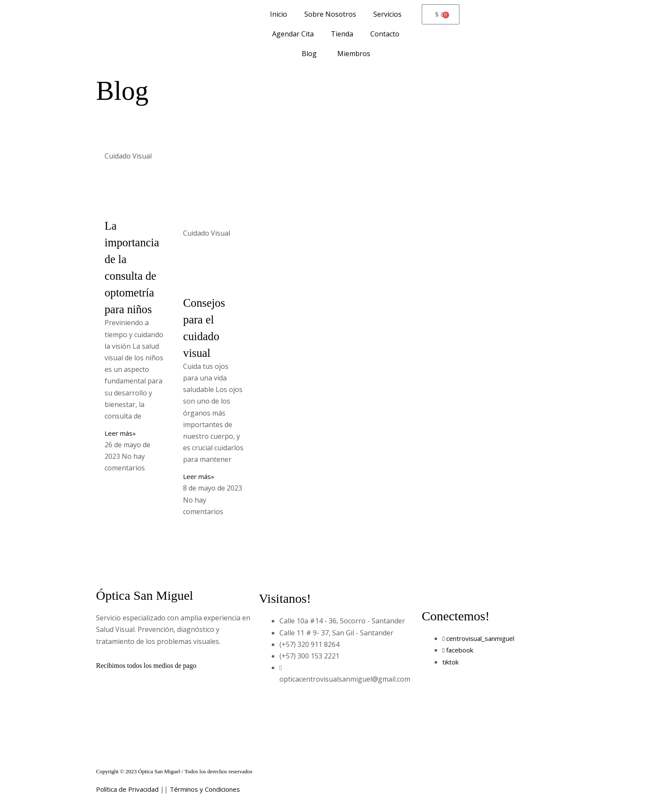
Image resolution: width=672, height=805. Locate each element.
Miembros (352, 54)
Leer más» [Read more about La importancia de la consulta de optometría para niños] (121, 433)
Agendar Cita (293, 34)
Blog (309, 54)
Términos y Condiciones (213, 789)
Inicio (279, 14)
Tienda (342, 34)
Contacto (385, 34)
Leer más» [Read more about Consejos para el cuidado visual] (199, 476)
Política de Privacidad (129, 789)
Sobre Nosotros (330, 14)
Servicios (387, 14)
